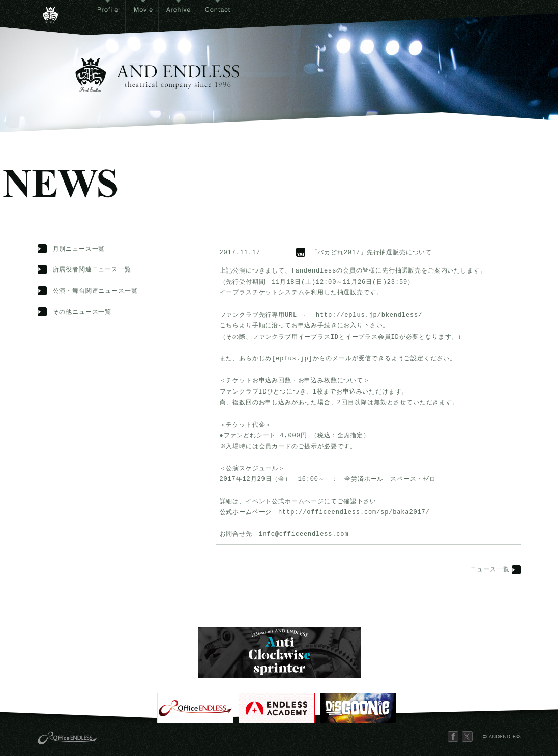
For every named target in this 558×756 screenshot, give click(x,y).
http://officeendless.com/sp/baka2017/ (354, 513)
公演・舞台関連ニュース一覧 (95, 292)
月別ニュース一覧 (79, 249)
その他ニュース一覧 (82, 312)
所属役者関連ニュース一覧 (92, 270)
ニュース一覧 (490, 570)
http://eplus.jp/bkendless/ (369, 315)
